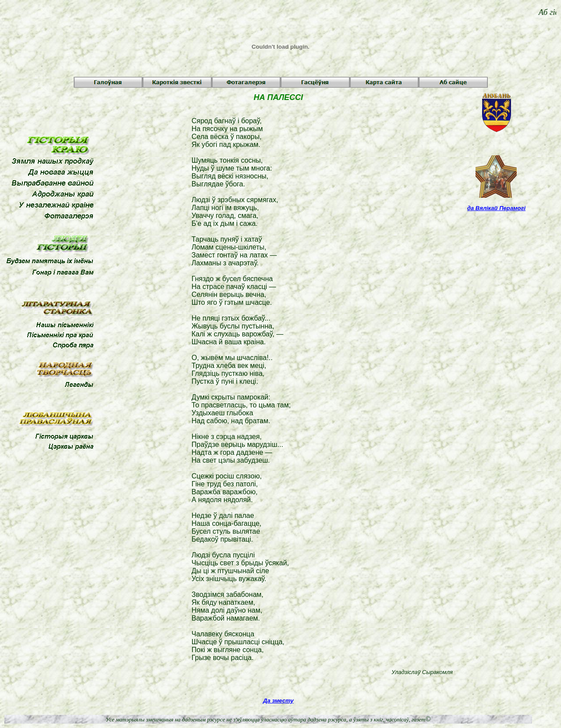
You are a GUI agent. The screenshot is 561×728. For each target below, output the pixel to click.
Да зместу (278, 701)
